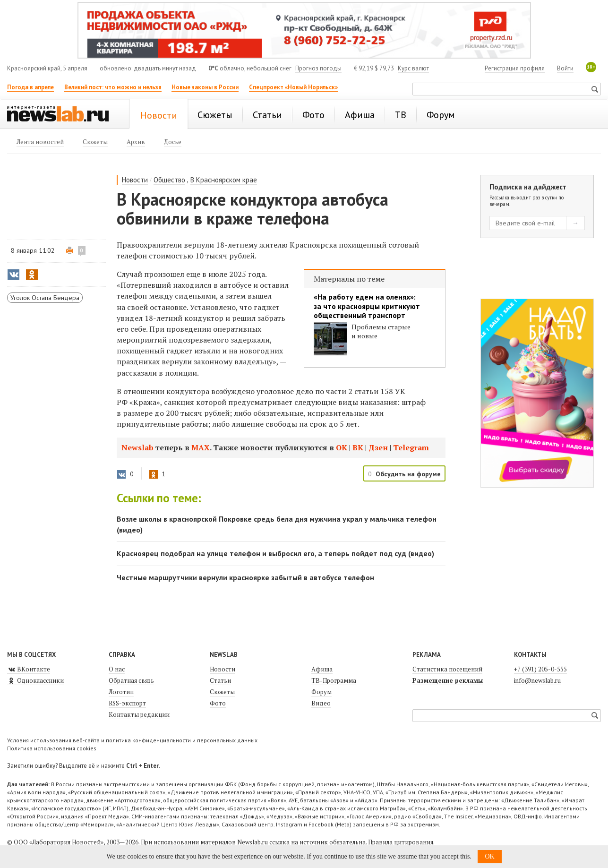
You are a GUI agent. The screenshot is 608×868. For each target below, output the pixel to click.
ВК (359, 447)
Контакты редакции (139, 714)
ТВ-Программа (334, 680)
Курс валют (413, 68)
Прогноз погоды (318, 68)
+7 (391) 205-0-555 (540, 669)
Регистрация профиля (515, 68)
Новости (135, 180)
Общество (169, 180)
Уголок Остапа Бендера (45, 298)
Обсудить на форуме (408, 474)
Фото (218, 703)
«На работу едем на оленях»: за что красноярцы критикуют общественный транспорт (367, 306)
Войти (565, 68)
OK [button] (489, 856)
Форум (321, 692)
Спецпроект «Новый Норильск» (293, 87)
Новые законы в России (205, 87)
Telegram (411, 447)
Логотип (121, 692)
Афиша (322, 669)
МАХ (201, 447)
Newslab (137, 447)
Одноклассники (35, 680)
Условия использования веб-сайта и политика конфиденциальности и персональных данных (132, 740)
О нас (117, 669)
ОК (343, 447)
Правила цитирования (401, 842)
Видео (321, 703)
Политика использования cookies (52, 748)
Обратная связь (131, 680)
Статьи (220, 680)
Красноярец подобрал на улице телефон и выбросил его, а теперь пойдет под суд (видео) (275, 553)
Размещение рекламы (448, 680)
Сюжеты (222, 692)
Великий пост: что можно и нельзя (113, 87)
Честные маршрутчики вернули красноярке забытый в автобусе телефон (245, 577)
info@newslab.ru (537, 680)
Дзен (379, 447)
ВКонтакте (29, 669)
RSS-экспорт (127, 703)
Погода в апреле (30, 87)
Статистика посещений (447, 669)
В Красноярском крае (224, 180)
